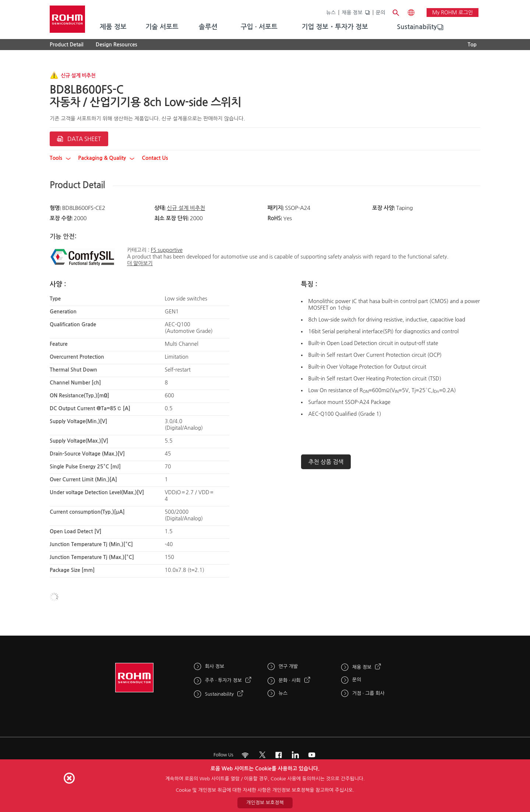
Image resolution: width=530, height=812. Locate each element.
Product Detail (67, 45)
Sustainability (417, 27)
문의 (381, 13)
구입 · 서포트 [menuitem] (259, 27)
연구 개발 (288, 666)
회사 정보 (215, 666)
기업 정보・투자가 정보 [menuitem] (335, 27)
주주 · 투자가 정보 (223, 680)
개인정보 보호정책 (265, 803)
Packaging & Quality (106, 158)
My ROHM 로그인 (453, 13)
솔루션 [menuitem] (208, 27)
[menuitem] (417, 27)
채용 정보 (352, 13)
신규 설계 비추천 (186, 208)
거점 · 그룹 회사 (368, 693)
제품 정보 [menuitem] (113, 27)
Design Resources (116, 45)
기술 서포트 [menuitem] (162, 27)
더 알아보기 (140, 263)
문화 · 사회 (290, 680)
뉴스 (331, 13)
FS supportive (167, 250)
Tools (60, 158)
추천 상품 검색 (326, 462)
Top (472, 45)
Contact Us (155, 158)
